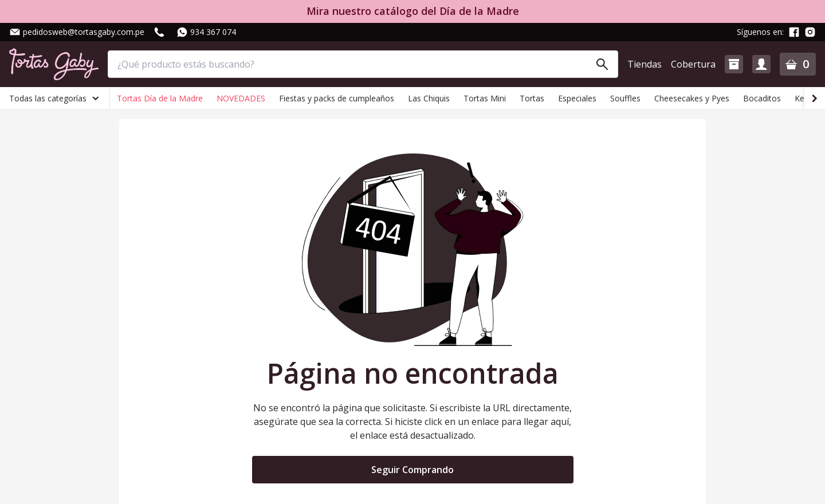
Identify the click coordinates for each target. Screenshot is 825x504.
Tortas (532, 98)
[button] (734, 64)
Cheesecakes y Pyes (692, 98)
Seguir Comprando (412, 470)
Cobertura (693, 64)
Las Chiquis (429, 98)
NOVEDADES (241, 98)
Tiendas (645, 64)
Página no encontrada (413, 373)
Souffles (625, 98)
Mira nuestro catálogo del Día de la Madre (413, 11)
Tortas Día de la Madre (160, 98)
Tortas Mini (485, 98)
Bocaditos (762, 98)
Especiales (577, 98)
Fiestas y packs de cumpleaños (337, 98)
